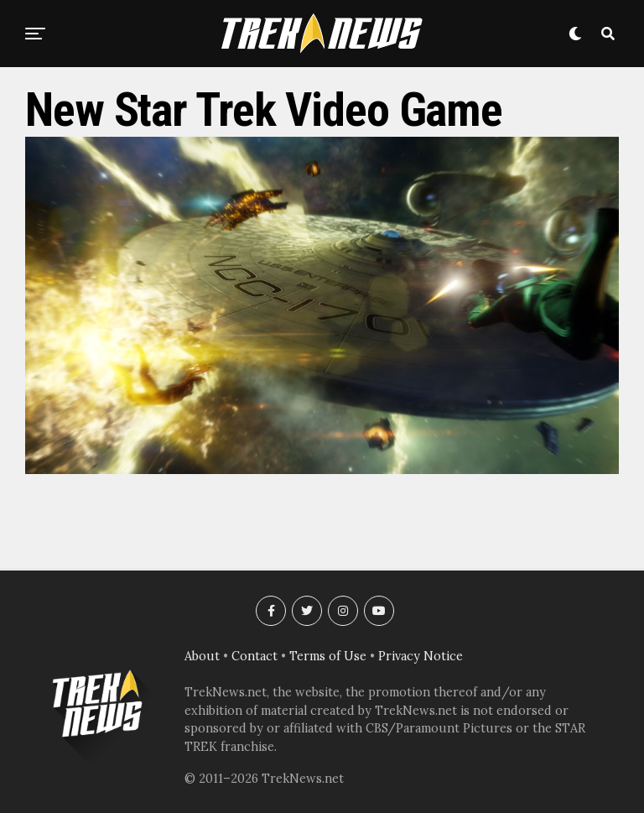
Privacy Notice (421, 656)
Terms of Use (328, 656)
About (202, 656)
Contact (254, 656)
